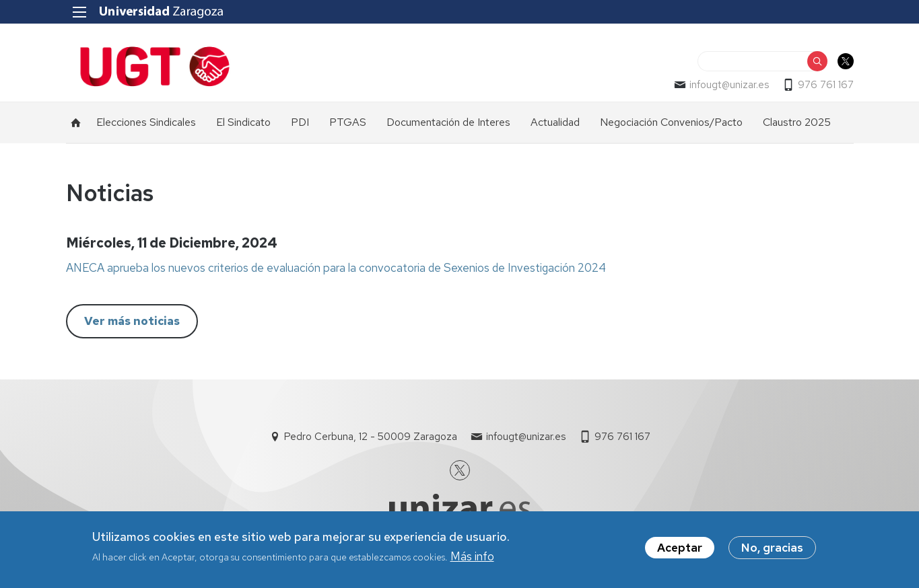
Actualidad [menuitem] (555, 122)
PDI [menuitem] (300, 122)
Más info (472, 558)
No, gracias (772, 550)
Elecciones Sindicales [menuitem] (146, 122)
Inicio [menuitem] (76, 122)
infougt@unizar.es (729, 85)
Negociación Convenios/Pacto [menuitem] (671, 122)
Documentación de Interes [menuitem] (448, 122)
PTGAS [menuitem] (348, 122)
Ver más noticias (132, 321)
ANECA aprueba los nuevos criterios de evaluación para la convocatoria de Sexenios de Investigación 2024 (336, 268)
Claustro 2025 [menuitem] (797, 122)
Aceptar (680, 550)
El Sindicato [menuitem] (243, 122)
